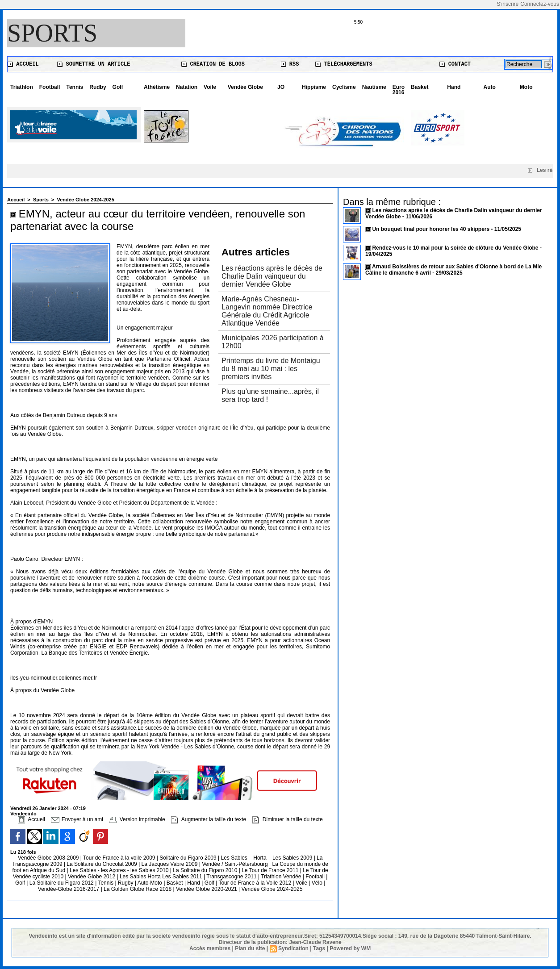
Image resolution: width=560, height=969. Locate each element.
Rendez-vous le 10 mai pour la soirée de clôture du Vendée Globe (455, 248)
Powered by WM (350, 948)
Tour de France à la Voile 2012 (255, 883)
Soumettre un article (94, 64)
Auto (490, 87)
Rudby (98, 87)
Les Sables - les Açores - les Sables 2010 (120, 870)
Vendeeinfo (23, 814)
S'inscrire (508, 4)
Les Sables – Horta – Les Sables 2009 (267, 858)
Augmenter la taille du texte (209, 819)
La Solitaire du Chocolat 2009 (102, 864)
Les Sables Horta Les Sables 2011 (161, 877)
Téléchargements (344, 64)
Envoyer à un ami (77, 819)
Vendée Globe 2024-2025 (85, 200)
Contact (455, 64)
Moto (526, 87)
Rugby (126, 883)
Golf (118, 87)
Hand (454, 87)
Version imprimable (137, 819)
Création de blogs (213, 64)
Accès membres (210, 948)
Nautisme (374, 87)
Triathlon (22, 87)
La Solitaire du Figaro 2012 (62, 883)
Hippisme (314, 87)
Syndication (293, 948)
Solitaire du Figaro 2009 (189, 858)
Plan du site (250, 948)
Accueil (23, 64)
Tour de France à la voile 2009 (120, 858)
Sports (52, 33)
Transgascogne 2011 (232, 877)
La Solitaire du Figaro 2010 (206, 870)
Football (50, 87)
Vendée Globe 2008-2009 (49, 858)
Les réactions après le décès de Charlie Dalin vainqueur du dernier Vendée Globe (272, 276)
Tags (319, 948)
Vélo (317, 883)
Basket (420, 87)
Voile (210, 87)
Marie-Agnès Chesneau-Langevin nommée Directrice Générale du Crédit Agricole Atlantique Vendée (267, 311)
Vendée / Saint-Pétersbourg (236, 864)
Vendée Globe (245, 87)
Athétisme (157, 87)
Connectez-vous (540, 4)
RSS (290, 64)
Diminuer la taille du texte (288, 819)
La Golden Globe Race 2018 (138, 889)
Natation (187, 87)
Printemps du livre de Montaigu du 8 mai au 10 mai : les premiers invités (271, 369)
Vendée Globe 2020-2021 (207, 889)
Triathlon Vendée (282, 877)
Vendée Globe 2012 (92, 877)
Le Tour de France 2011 (270, 870)
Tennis (75, 87)
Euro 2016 (399, 90)
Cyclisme (344, 87)
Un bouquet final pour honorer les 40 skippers (431, 229)
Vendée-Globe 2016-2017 (69, 889)
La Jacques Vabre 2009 (170, 864)
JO (281, 87)
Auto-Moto (151, 883)
